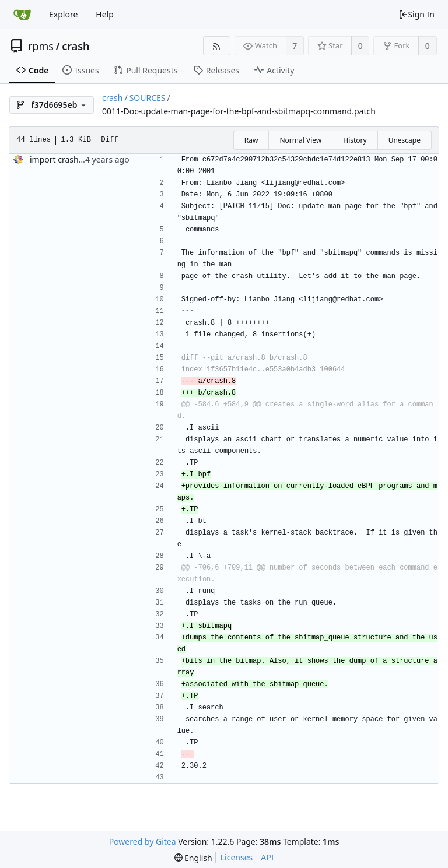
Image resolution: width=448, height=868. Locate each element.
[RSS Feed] (217, 46)
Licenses (237, 857)
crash (76, 46)
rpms (41, 46)
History (355, 140)
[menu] (193, 858)
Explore (63, 14)
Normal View (300, 140)
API (267, 857)
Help (105, 14)
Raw (251, 140)
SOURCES (148, 98)
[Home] (22, 15)
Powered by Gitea (143, 841)
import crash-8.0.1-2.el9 (75, 159)
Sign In (416, 14)
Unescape (405, 140)
